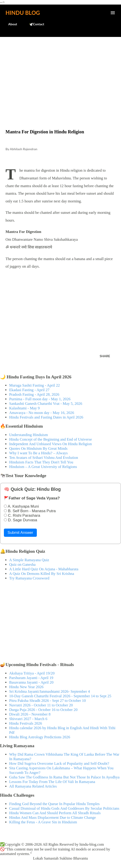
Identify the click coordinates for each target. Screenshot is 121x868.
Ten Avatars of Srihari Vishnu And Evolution (44, 458)
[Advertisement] (60, 73)
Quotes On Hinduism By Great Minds (38, 448)
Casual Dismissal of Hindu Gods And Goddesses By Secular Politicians (64, 808)
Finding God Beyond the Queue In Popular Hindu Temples (54, 804)
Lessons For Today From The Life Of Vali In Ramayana (52, 782)
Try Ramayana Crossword (29, 578)
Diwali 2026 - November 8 (30, 714)
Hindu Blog (23, 13)
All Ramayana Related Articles (33, 786)
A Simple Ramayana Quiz (29, 560)
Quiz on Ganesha (22, 564)
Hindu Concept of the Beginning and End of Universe (51, 439)
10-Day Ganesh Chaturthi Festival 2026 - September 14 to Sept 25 (60, 696)
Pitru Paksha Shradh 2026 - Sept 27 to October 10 (47, 701)
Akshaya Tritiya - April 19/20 (32, 673)
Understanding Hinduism (28, 435)
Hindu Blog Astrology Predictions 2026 (40, 737)
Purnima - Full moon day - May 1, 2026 (40, 399)
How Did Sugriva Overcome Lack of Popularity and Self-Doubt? (59, 763)
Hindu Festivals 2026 (26, 723)
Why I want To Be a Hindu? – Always (38, 453)
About (10, 24)
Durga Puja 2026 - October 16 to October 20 (43, 710)
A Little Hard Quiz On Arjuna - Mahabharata (44, 569)
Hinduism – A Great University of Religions (43, 467)
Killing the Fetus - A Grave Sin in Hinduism (43, 822)
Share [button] (105, 356)
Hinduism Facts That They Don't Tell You (41, 462)
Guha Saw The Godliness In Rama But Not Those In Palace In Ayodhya (64, 777)
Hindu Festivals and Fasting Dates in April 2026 (46, 417)
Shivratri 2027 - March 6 (28, 719)
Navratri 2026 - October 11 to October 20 (41, 705)
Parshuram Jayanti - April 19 (31, 678)
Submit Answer (20, 533)
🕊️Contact (34, 24)
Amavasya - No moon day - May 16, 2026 (42, 413)
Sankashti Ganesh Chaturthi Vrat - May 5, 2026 (46, 404)
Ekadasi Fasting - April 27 (29, 390)
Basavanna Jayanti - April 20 (31, 682)
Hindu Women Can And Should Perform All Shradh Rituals (55, 813)
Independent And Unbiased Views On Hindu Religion (50, 444)
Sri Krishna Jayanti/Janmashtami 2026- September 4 (50, 691)
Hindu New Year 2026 (26, 687)
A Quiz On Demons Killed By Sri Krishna (42, 574)
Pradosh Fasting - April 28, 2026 (34, 394)
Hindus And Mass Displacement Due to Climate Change (52, 818)
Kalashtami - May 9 (24, 408)
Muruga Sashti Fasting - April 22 (34, 385)
